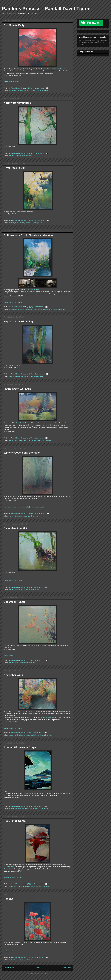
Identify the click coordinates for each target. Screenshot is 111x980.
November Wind (13, 675)
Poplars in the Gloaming (18, 322)
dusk (11, 376)
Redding (36, 90)
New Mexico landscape (17, 809)
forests (14, 516)
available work (8, 656)
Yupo (42, 223)
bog (16, 440)
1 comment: (39, 307)
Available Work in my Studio (13, 877)
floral (14, 960)
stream (22, 223)
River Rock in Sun (15, 168)
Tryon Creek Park (45, 718)
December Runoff (14, 602)
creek (17, 223)
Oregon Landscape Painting (29, 735)
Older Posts (67, 968)
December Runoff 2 (15, 528)
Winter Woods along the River (22, 453)
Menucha (17, 365)
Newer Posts (9, 968)
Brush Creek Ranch (32, 290)
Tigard (43, 440)
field (10, 960)
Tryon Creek (49, 735)
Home (38, 968)
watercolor (47, 309)
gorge (20, 886)
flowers (19, 960)
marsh (25, 440)
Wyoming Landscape (32, 223)
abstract (12, 223)
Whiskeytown (44, 90)
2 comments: (39, 957)
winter (37, 516)
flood (16, 663)
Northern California (23, 90)
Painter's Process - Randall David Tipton (46, 9)
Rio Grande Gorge (31, 809)
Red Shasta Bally (14, 25)
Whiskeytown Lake (57, 69)
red (31, 90)
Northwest (16, 376)
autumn (12, 156)
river (32, 516)
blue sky (12, 309)
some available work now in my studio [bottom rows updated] (24, 507)
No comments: (39, 88)
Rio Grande (11, 867)
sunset (36, 376)
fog (10, 516)
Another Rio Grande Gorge (20, 747)
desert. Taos (13, 886)
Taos (40, 809)
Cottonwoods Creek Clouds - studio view (28, 235)
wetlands (49, 440)
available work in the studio (13, 581)
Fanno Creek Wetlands (17, 389)
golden (17, 735)
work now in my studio (11, 81)
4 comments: (39, 884)
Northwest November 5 (18, 103)
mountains (12, 90)
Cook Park (19, 423)
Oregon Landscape (21, 156)
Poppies (9, 899)
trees (30, 156)
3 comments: (39, 374)
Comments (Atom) (42, 974)
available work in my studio (13, 302)
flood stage (18, 590)
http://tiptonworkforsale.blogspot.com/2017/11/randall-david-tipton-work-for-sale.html (93, 43)
